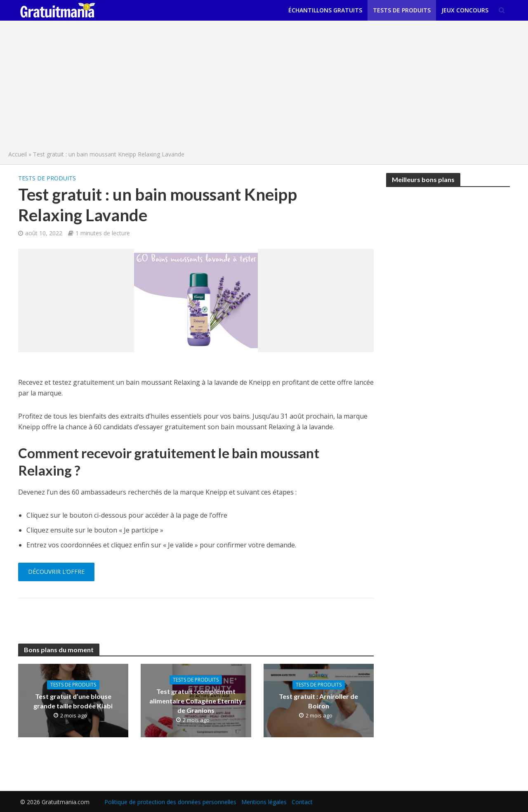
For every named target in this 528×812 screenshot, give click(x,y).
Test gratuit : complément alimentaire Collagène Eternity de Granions (196, 701)
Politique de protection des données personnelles (170, 802)
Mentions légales (264, 802)
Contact (302, 802)
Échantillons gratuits (325, 10)
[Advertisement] (264, 88)
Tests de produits (402, 10)
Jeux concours (465, 10)
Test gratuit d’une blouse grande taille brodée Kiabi (73, 701)
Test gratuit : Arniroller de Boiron (318, 701)
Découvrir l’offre (56, 572)
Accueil (18, 154)
